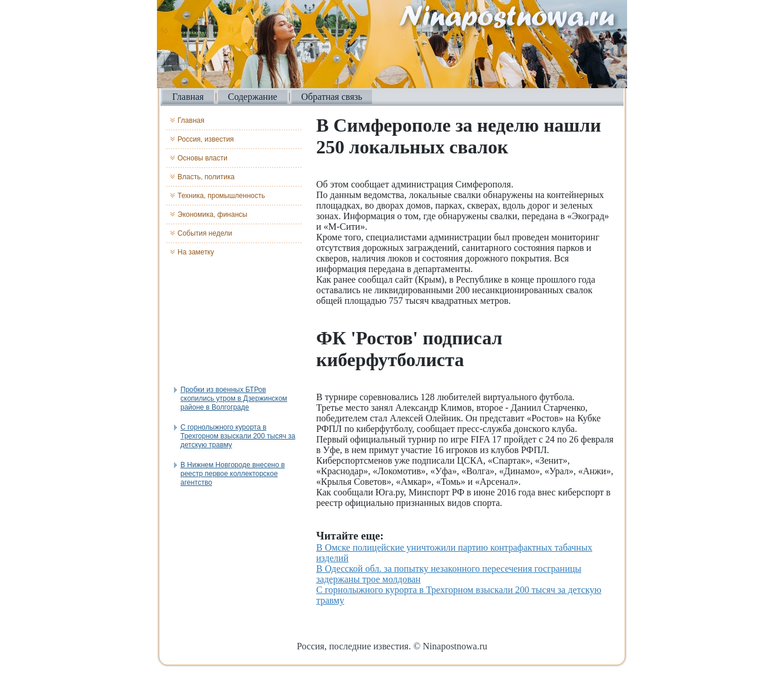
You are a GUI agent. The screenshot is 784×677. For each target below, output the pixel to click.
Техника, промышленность (221, 196)
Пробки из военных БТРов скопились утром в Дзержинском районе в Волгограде (234, 398)
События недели (205, 233)
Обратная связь (332, 97)
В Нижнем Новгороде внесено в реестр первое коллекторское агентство (233, 474)
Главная (188, 97)
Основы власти (202, 158)
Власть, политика (206, 177)
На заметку (196, 252)
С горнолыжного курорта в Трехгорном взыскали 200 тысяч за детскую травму (238, 436)
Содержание (253, 97)
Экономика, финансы (212, 215)
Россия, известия (206, 139)
